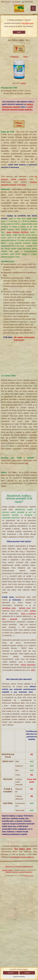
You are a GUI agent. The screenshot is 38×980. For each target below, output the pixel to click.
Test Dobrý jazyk (27, 23)
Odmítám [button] (27, 973)
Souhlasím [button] (11, 973)
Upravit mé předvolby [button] (19, 977)
